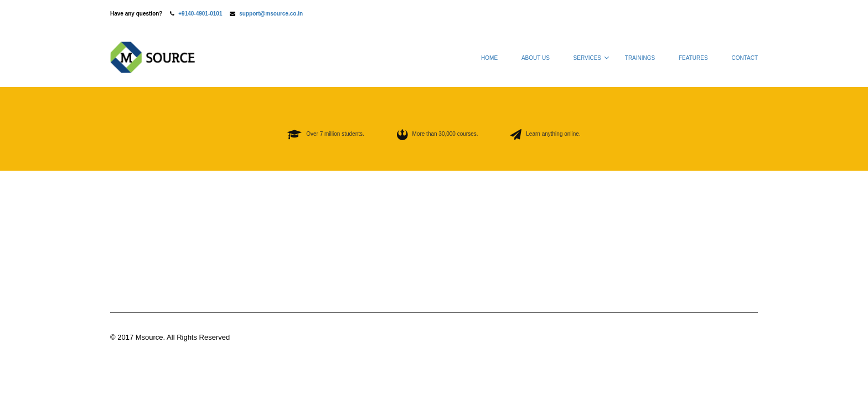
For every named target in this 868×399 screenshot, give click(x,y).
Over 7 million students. (335, 134)
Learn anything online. (553, 134)
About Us (536, 58)
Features (693, 58)
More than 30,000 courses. (445, 134)
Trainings (640, 58)
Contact (745, 58)
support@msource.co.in (271, 14)
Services (587, 58)
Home (489, 58)
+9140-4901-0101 (200, 14)
